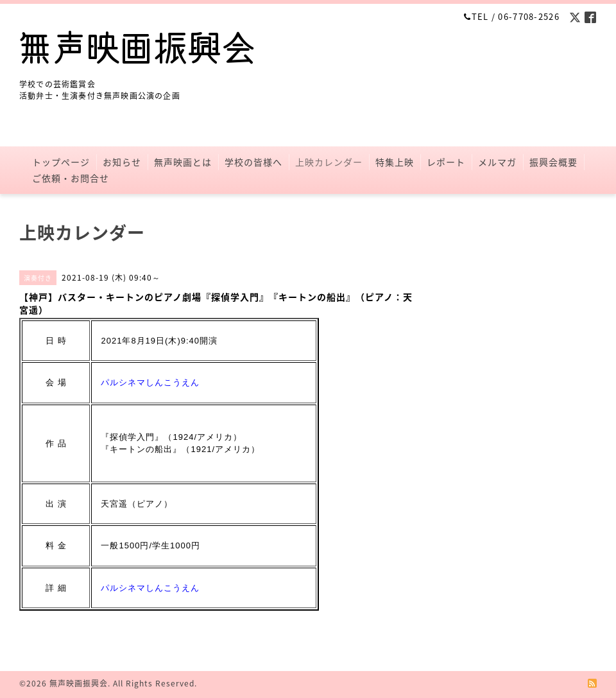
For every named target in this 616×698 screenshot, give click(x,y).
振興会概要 (553, 162)
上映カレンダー (329, 162)
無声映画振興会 (79, 683)
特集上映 (395, 162)
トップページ (61, 162)
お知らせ (122, 162)
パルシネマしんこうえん (150, 382)
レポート (446, 162)
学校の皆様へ (253, 162)
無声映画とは (183, 162)
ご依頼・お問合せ (71, 178)
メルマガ (497, 162)
